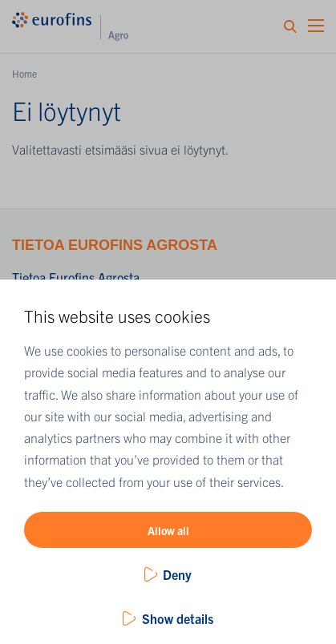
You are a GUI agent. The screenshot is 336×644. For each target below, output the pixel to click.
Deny (177, 574)
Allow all (168, 530)
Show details (178, 618)
